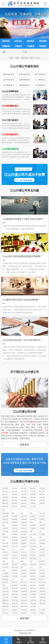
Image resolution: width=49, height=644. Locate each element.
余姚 (31, 522)
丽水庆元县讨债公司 (24, 589)
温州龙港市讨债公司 (24, 547)
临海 (4, 549)
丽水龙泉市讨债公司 (42, 589)
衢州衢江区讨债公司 (42, 580)
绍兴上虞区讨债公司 (33, 535)
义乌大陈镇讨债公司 (15, 597)
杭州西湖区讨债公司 (15, 517)
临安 (31, 513)
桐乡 (13, 561)
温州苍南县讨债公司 (24, 544)
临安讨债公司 (24, 507)
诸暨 (31, 531)
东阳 (41, 567)
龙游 (22, 579)
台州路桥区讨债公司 (42, 550)
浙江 (32, 58)
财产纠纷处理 (40, 74)
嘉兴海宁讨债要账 (5, 610)
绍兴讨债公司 (24, 489)
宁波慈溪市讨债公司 (42, 529)
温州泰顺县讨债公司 (42, 544)
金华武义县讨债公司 (33, 571)
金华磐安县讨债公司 (5, 574)
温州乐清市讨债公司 (15, 547)
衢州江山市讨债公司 (33, 582)
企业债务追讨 (8, 85)
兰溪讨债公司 (33, 501)
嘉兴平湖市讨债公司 (33, 565)
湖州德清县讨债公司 (5, 559)
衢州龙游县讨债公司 (5, 582)
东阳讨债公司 (42, 504)
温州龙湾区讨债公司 (24, 541)
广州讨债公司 (33, 613)
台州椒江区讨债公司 (5, 552)
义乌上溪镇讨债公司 (5, 597)
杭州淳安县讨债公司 (5, 523)
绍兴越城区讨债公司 (15, 535)
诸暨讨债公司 (5, 501)
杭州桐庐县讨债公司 (42, 520)
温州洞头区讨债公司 (42, 541)
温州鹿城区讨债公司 (15, 541)
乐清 (41, 537)
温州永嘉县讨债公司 (5, 544)
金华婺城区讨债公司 (15, 571)
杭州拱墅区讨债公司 (5, 517)
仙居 (22, 549)
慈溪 (41, 522)
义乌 (31, 567)
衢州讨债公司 (42, 492)
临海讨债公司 (33, 495)
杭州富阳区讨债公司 (24, 520)
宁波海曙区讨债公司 (33, 526)
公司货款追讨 (40, 85)
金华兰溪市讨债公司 (15, 574)
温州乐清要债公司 (24, 610)
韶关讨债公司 (5, 613)
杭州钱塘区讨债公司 (15, 520)
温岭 (41, 546)
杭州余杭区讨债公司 (42, 517)
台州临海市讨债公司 (5, 556)
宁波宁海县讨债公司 (5, 532)
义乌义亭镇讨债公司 (24, 597)
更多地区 (25, 618)
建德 (13, 513)
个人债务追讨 (40, 80)
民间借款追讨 (24, 85)
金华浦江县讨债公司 (42, 571)
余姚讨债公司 (15, 495)
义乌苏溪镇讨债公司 (42, 595)
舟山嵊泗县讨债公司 (42, 577)
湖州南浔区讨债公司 (42, 556)
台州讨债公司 (42, 489)
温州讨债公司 (33, 489)
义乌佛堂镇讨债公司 (33, 595)
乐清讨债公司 (24, 495)
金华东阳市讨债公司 (33, 574)
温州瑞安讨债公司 (33, 610)
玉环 (13, 549)
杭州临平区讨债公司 (5, 520)
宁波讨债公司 (15, 489)
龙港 (4, 540)
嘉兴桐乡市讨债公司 (5, 567)
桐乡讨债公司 (24, 501)
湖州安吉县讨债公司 (24, 559)
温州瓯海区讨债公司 (33, 541)
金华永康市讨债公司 (42, 574)
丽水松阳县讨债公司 (5, 589)
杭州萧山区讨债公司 (33, 517)
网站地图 (23, 633)
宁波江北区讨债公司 (24, 526)
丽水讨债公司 (5, 495)
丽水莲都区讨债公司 (15, 585)
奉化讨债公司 (15, 507)
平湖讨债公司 (33, 504)
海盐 (31, 561)
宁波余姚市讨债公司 (33, 529)
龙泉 (4, 585)
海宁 (41, 558)
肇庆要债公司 (42, 613)
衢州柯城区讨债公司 (33, 580)
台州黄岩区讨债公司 (33, 550)
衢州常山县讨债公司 (15, 582)
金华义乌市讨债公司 (24, 574)
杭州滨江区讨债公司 (24, 517)
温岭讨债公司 (42, 495)
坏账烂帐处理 (24, 80)
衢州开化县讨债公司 (24, 582)
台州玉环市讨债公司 (42, 552)
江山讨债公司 (33, 507)
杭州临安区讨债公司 (33, 520)
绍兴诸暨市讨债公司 (42, 535)
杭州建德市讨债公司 (15, 523)
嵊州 (4, 534)
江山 (38, 58)
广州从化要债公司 (15, 613)
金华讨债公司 (24, 492)
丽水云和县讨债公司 (15, 589)
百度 (29, 633)
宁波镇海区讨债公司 (15, 526)
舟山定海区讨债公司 (15, 577)
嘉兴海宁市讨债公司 (42, 565)
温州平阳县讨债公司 (15, 544)
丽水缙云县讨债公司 (33, 585)
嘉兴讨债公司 (15, 492)
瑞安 (31, 537)
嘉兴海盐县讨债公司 (24, 565)
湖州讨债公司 (5, 492)
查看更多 (25, 445)
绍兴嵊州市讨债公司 (5, 537)
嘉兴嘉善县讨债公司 (15, 565)
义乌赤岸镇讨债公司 (33, 597)
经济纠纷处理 (24, 74)
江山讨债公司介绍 (25, 412)
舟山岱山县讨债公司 (33, 577)
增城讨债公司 (24, 613)
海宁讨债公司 (15, 501)
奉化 (4, 525)
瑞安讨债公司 (15, 498)
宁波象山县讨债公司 (15, 532)
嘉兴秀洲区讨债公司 (5, 565)
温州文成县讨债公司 (33, 544)
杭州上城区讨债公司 (42, 514)
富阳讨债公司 (24, 504)
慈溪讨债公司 (24, 498)
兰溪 (22, 567)
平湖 (4, 561)
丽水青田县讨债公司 (24, 585)
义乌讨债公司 (33, 498)
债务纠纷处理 (8, 74)
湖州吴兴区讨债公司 (33, 556)
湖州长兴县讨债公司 (15, 559)
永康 (4, 570)
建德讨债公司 (5, 504)
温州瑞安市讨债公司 (5, 547)
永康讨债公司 (5, 498)
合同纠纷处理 (8, 80)
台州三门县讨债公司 (33, 552)
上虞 (41, 531)
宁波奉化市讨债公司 (24, 529)
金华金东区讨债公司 (24, 571)
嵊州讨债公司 (5, 507)
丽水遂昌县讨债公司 (42, 585)
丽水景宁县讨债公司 (33, 589)
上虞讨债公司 (42, 498)
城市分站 (25, 58)
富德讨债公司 (15, 504)
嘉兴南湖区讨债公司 (42, 562)
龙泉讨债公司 (42, 501)
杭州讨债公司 (5, 489)
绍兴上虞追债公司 (42, 610)
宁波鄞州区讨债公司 (5, 529)
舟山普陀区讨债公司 (24, 577)
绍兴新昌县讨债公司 (15, 537)
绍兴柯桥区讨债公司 (24, 535)
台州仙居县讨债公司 (15, 552)
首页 (17, 58)
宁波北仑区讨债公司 (15, 529)
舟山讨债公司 (33, 492)
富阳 (22, 513)
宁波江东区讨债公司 (42, 526)
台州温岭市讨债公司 (15, 556)
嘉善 (22, 561)
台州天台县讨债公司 (24, 552)
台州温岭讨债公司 (15, 610)
